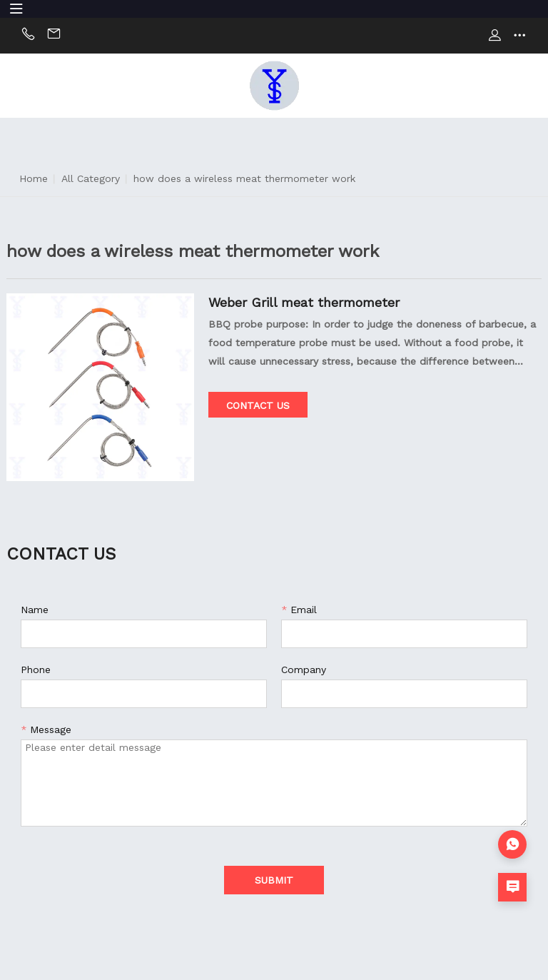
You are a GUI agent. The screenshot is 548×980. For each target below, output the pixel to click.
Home (34, 178)
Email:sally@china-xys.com (54, 35)
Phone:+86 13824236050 (28, 35)
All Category (91, 178)
